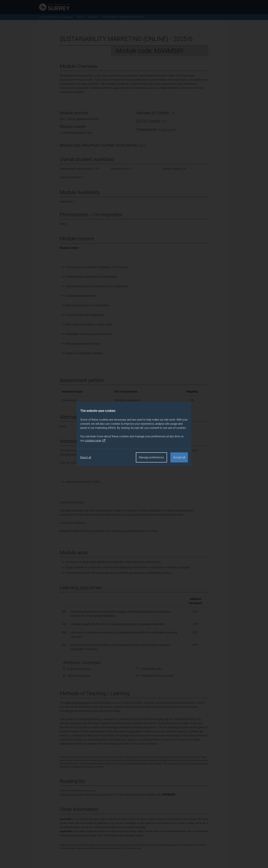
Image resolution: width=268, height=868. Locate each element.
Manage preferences (151, 457)
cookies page (95, 441)
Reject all (86, 457)
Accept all (179, 457)
